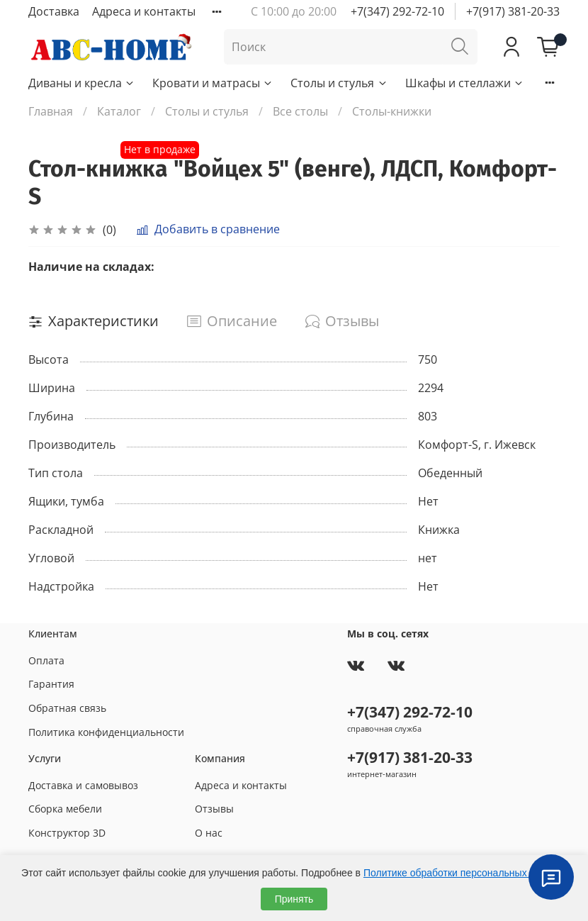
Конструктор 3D (67, 833)
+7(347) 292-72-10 (397, 11)
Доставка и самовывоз (83, 785)
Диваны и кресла (82, 83)
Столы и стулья (339, 83)
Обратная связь (67, 708)
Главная (51, 111)
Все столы (300, 111)
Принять (294, 899)
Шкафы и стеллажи (465, 83)
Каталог (119, 111)
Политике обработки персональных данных (464, 873)
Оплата (46, 660)
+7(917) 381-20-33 (513, 11)
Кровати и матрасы (213, 83)
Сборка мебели (65, 809)
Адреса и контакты (144, 11)
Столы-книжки (392, 111)
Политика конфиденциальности (106, 732)
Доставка (54, 11)
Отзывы (214, 809)
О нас (209, 833)
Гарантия (51, 684)
